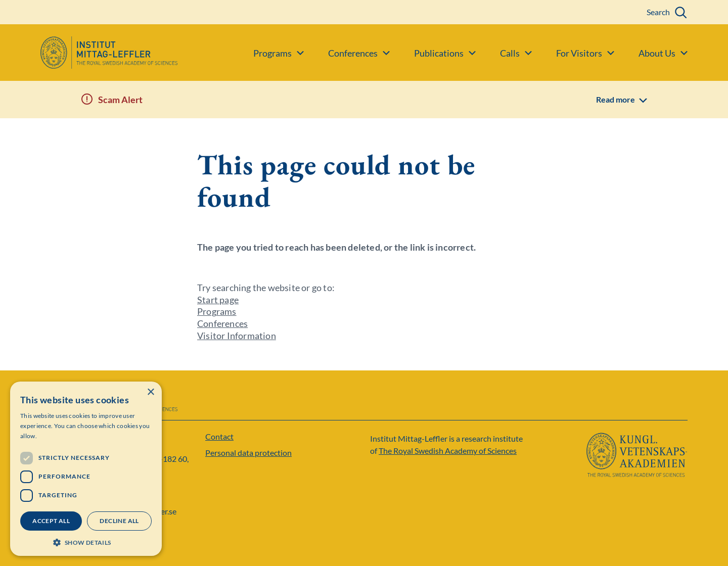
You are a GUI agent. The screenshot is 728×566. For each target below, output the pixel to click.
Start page (218, 300)
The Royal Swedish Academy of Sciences (448, 451)
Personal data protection (248, 453)
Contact (219, 436)
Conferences (222, 323)
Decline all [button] (119, 521)
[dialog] (86, 469)
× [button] (150, 392)
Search (658, 12)
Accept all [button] (51, 521)
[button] (86, 541)
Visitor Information (237, 336)
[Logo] (89, 53)
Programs (217, 311)
